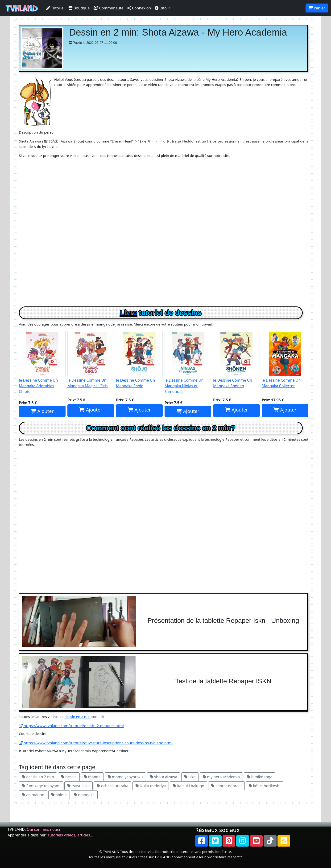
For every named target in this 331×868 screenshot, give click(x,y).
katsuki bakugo (188, 786)
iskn (190, 777)
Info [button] (161, 8)
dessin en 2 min (77, 717)
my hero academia (221, 777)
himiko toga (260, 777)
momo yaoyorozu (125, 777)
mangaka (84, 795)
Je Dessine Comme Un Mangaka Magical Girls (91, 360)
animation (33, 795)
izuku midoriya (151, 786)
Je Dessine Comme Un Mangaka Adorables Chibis (42, 362)
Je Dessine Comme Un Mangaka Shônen (236, 360)
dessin (69, 777)
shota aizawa (163, 777)
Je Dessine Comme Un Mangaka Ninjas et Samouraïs (188, 362)
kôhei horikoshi (265, 786)
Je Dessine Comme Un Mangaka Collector (285, 360)
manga (92, 777)
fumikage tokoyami (41, 786)
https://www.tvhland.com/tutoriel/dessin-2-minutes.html (71, 726)
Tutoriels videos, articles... (70, 835)
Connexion (139, 8)
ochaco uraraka (112, 786)
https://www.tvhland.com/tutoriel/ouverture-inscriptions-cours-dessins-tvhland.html (96, 743)
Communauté (108, 8)
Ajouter (42, 411)
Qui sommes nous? (43, 829)
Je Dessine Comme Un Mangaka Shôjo (139, 360)
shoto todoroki (226, 786)
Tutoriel (55, 8)
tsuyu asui (79, 786)
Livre (128, 313)
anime (59, 795)
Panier (317, 8)
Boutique (79, 8)
